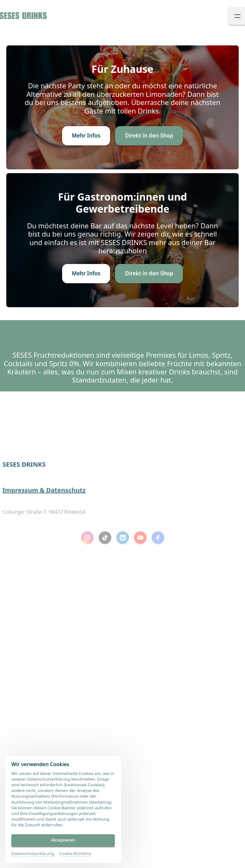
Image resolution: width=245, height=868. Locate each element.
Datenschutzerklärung (33, 853)
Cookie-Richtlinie (75, 853)
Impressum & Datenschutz (44, 509)
